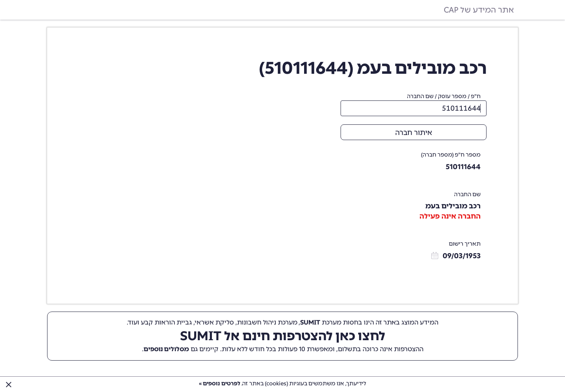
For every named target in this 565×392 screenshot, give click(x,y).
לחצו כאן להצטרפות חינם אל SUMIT (283, 336)
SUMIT (310, 322)
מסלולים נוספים (166, 349)
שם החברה (467, 194)
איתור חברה (414, 133)
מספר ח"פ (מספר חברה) (451, 155)
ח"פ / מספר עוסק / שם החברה (444, 96)
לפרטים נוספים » (220, 384)
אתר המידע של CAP (479, 10)
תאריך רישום (465, 244)
